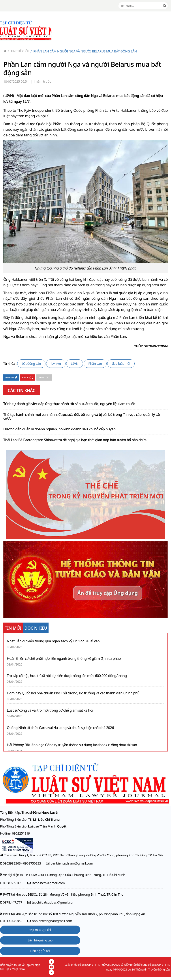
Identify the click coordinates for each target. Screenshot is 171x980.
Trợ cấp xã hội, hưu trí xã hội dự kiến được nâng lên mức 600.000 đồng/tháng (67, 676)
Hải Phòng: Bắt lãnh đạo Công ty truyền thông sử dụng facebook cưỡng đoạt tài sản (72, 745)
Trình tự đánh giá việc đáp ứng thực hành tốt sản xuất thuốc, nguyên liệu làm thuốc (69, 404)
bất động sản (31, 363)
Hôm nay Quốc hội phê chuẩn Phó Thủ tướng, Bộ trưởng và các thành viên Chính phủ (73, 693)
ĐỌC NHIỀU (36, 628)
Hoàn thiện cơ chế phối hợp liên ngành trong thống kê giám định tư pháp (64, 659)
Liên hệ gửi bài (40, 951)
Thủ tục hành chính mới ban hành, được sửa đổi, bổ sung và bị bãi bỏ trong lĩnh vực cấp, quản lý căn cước (82, 417)
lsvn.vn (56, 363)
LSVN (75, 363)
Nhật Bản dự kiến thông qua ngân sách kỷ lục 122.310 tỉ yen (53, 641)
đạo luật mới (121, 363)
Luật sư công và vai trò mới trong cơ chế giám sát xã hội (50, 710)
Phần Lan (95, 363)
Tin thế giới (18, 51)
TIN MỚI (13, 628)
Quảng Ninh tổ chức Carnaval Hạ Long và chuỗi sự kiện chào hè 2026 (60, 728)
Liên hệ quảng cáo (40, 940)
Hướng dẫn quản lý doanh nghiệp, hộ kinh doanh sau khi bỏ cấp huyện (59, 429)
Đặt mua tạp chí (40, 930)
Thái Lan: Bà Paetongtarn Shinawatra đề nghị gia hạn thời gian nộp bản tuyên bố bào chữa (75, 440)
